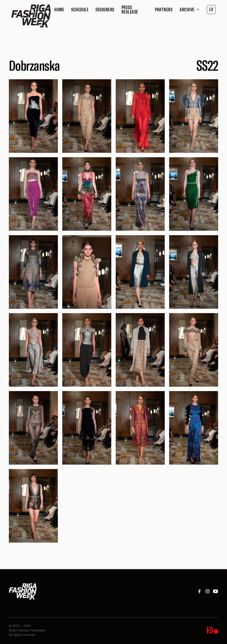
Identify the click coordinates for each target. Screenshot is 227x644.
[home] (31, 16)
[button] (190, 10)
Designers (105, 10)
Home (59, 10)
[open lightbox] (33, 116)
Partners (164, 10)
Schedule (80, 10)
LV (211, 9)
